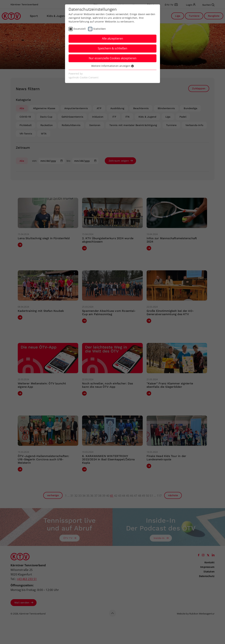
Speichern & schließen (112, 48)
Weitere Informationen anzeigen (112, 66)
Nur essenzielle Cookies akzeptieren (113, 58)
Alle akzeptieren (112, 38)
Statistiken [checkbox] (99, 29)
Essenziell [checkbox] (80, 29)
